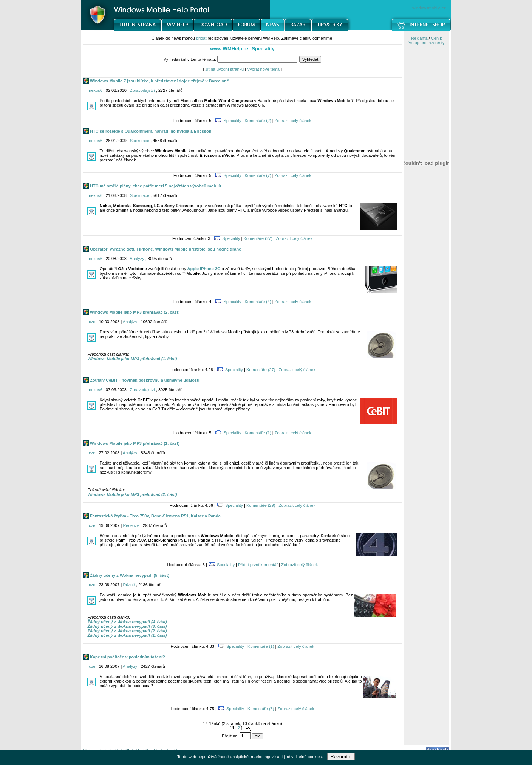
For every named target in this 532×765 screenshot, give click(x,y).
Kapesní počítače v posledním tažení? (127, 657)
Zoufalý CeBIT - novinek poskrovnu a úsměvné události (144, 380)
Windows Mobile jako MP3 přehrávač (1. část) (132, 359)
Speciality (232, 121)
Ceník (437, 38)
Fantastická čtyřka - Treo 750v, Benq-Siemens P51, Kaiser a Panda (155, 516)
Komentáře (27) (258, 238)
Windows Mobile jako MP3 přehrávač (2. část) (134, 312)
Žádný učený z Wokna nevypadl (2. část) (127, 631)
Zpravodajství (142, 90)
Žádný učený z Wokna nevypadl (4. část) (127, 622)
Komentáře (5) (261, 709)
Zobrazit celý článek (293, 121)
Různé (129, 585)
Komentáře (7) (258, 175)
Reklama (419, 38)
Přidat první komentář (258, 565)
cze (92, 322)
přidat (201, 38)
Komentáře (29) (261, 505)
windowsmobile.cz (429, 8)
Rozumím (341, 756)
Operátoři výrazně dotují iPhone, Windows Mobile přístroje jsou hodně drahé (165, 249)
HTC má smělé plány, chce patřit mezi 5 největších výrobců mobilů (155, 186)
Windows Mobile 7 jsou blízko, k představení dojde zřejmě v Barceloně (159, 81)
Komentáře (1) (258, 433)
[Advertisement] (427, 394)
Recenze (131, 525)
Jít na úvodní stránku (224, 69)
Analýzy (137, 259)
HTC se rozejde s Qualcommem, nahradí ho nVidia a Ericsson (150, 131)
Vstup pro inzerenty (427, 43)
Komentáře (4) (258, 302)
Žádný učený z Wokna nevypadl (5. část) (129, 575)
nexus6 (95, 90)
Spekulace (140, 141)
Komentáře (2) (258, 121)
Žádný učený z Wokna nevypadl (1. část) (127, 635)
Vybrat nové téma (263, 69)
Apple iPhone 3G (204, 269)
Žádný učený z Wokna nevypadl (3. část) (127, 626)
